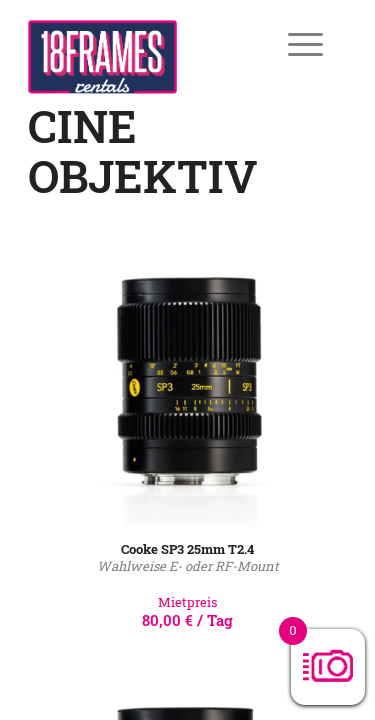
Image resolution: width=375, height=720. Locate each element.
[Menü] (291, 44)
